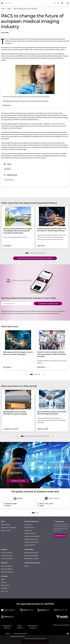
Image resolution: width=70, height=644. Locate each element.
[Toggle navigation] (68, 3)
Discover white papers (31, 553)
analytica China (30, 533)
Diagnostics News (18, 481)
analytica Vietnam (31, 539)
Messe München (29, 527)
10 (44, 253)
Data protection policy (18, 636)
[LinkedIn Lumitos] (68, 634)
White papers (5, 585)
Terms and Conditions (20, 634)
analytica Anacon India (32, 536)
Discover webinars (7, 566)
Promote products (7, 556)
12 (43, 436)
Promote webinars (7, 569)
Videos (26, 566)
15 (49, 436)
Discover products (7, 553)
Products (4, 582)
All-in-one (4, 591)
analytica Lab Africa (32, 542)
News (3, 579)
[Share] (58, 3)
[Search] (55, 3)
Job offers (4, 588)
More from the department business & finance (35, 258)
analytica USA (30, 545)
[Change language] (62, 3)
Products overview (7, 558)
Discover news (5, 525)
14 (47, 436)
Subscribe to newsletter (48, 304)
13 (45, 436)
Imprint (8, 634)
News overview (6, 530)
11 (41, 436)
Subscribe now (60, 536)
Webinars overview (7, 572)
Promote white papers (31, 556)
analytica (28, 530)
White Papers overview (31, 558)
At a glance (28, 525)
